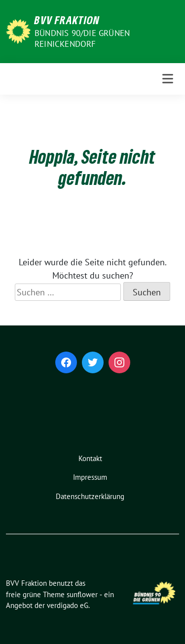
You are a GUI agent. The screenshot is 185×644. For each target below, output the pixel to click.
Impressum (90, 477)
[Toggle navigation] (168, 79)
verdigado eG (68, 605)
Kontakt (90, 458)
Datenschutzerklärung (90, 496)
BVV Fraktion (67, 20)
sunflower (82, 594)
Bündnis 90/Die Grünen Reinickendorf (82, 38)
